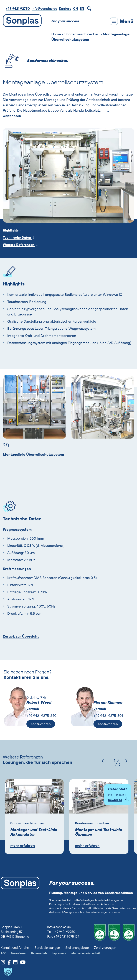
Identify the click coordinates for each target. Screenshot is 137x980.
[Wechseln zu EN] (82, 8)
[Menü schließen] (122, 21)
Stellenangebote (77, 948)
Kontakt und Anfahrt (15, 948)
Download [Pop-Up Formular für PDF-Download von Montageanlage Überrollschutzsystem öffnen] (115, 800)
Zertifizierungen (105, 948)
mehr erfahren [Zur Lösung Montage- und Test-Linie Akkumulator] (23, 845)
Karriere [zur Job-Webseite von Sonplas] (65, 8)
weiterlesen (12, 116)
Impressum (59, 953)
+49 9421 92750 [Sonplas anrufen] (18, 8)
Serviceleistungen (47, 948)
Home (56, 34)
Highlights (11, 230)
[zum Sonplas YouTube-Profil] (21, 963)
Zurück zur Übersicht (21, 636)
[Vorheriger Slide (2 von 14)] (102, 761)
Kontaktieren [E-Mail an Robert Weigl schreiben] (41, 724)
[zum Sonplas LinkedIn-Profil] (14, 963)
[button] (8, 972)
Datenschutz (39, 953)
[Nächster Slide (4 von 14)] (127, 761)
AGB (4, 953)
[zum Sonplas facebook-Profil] (8, 963)
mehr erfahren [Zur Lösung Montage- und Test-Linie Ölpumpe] (87, 845)
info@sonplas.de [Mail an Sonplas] (44, 8)
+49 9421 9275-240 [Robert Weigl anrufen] (41, 716)
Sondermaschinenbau (82, 34)
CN (75, 8)
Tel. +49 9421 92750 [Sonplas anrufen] (61, 932)
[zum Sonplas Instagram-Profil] (3, 963)
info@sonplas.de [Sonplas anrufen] (59, 927)
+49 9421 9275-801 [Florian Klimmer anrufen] (108, 716)
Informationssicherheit (85, 953)
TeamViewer (19, 953)
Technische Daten (17, 237)
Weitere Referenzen (19, 245)
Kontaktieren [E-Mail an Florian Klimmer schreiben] (108, 724)
